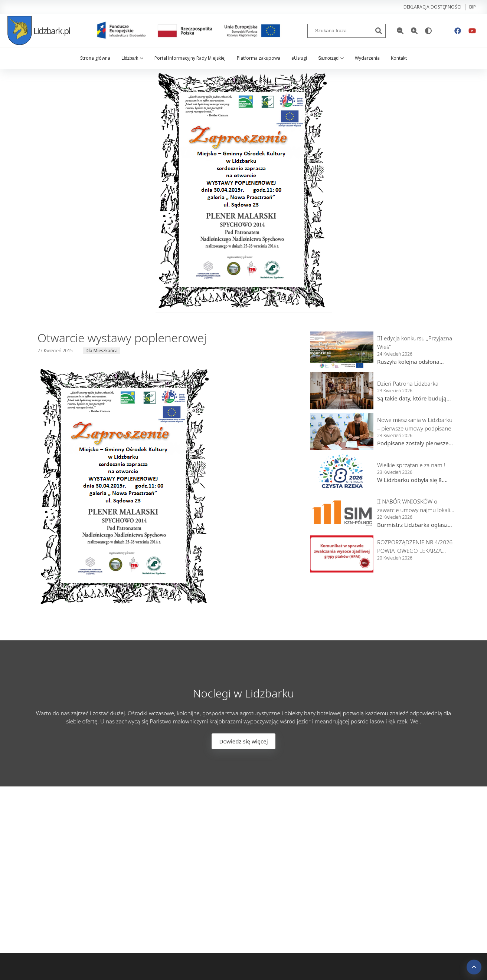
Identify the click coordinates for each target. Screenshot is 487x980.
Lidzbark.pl (39, 31)
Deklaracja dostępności (432, 7)
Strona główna (95, 58)
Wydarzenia (367, 58)
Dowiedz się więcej (243, 741)
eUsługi (299, 58)
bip (473, 7)
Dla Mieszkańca (102, 351)
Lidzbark (132, 58)
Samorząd (331, 58)
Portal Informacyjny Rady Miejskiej (190, 58)
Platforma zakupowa (259, 58)
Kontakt (399, 58)
